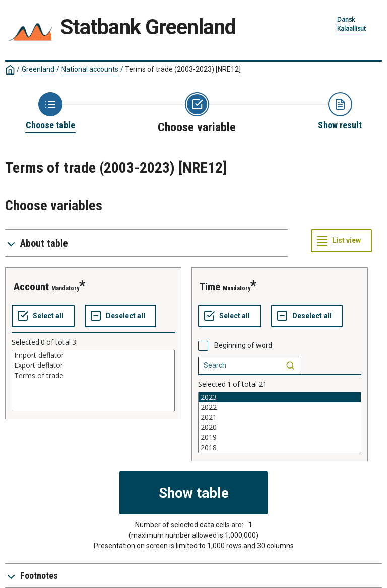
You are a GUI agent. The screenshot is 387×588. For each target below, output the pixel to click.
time (210, 287)
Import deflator (93, 355)
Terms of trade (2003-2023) (183, 69)
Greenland (38, 69)
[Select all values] (43, 316)
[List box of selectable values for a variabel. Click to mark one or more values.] (93, 381)
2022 (280, 407)
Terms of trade (93, 376)
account (31, 287)
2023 (280, 397)
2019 (280, 437)
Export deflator (93, 365)
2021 (280, 417)
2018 (280, 448)
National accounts (90, 69)
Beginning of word (243, 345)
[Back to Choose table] (50, 112)
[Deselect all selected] (120, 316)
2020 (280, 427)
